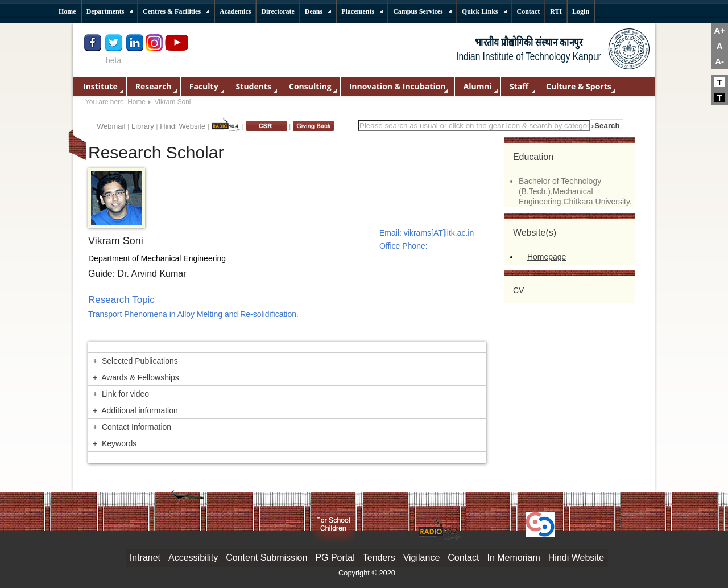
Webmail (111, 126)
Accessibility (193, 558)
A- (719, 61)
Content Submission (266, 558)
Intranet (145, 558)
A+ (719, 30)
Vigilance (422, 558)
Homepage (547, 257)
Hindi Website (183, 126)
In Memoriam (513, 558)
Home (136, 102)
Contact (463, 558)
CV (518, 290)
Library (143, 126)
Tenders (379, 558)
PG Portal (335, 558)
